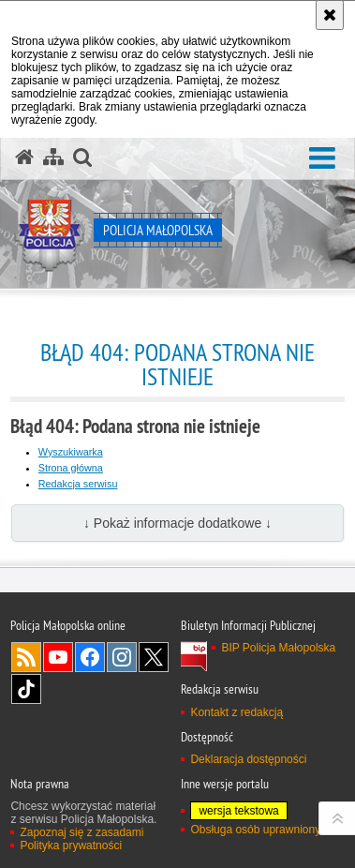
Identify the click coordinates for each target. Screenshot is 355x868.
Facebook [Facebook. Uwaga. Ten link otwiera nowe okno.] (90, 657)
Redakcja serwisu (78, 484)
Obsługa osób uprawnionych (261, 830)
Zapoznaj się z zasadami (81, 832)
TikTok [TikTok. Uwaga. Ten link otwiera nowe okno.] (26, 689)
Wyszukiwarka (71, 452)
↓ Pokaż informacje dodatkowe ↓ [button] (177, 523)
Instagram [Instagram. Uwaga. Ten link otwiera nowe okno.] (122, 657)
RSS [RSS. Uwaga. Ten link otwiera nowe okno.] (26, 657)
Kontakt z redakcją (237, 712)
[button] (322, 159)
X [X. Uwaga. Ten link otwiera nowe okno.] (154, 657)
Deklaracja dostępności (248, 759)
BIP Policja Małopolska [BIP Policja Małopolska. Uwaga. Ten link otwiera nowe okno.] (278, 648)
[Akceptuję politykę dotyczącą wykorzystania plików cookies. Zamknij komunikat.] (330, 15)
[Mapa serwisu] (53, 157)
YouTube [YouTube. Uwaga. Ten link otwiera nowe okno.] (58, 657)
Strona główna (71, 468)
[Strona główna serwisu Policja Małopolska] (24, 157)
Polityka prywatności (71, 846)
